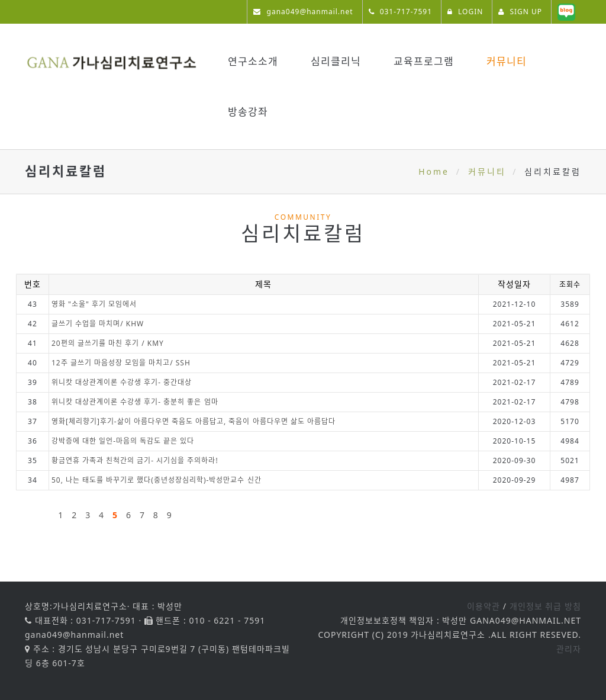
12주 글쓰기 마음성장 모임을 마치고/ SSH (121, 363)
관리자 (569, 649)
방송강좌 (248, 112)
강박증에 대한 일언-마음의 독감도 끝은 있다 (123, 441)
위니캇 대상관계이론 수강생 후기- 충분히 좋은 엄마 (135, 402)
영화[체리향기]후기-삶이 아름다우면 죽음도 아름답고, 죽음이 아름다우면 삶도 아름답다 (194, 421)
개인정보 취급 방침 (545, 606)
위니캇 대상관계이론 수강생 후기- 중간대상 (122, 382)
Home (434, 171)
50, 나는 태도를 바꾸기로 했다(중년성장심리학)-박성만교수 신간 (157, 480)
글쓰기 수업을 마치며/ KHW (98, 324)
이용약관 (483, 606)
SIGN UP (520, 12)
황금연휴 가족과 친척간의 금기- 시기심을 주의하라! (135, 460)
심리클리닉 (336, 61)
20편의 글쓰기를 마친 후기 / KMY (108, 343)
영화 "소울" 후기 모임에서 (94, 304)
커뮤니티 (507, 61)
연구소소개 (253, 61)
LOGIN (465, 12)
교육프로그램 (424, 61)
